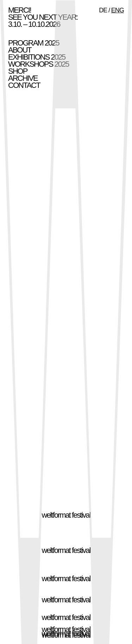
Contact (24, 85)
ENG (118, 10)
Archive (23, 78)
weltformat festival (66, 515)
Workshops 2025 (38, 64)
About (20, 50)
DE (103, 10)
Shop (18, 71)
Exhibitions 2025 (37, 57)
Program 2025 (34, 43)
